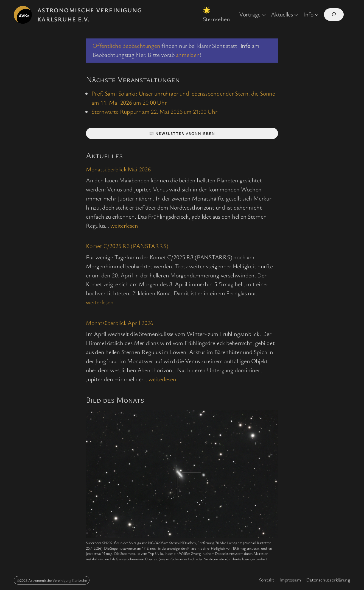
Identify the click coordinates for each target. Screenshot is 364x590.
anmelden (188, 55)
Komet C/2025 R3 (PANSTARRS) (127, 246)
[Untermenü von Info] (317, 14)
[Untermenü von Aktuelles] (296, 14)
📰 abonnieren (182, 133)
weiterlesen (124, 225)
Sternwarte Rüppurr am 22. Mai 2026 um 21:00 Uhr (154, 111)
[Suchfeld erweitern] (334, 15)
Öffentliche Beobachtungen (126, 45)
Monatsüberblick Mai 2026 (118, 169)
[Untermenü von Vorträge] (264, 14)
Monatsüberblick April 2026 (120, 323)
